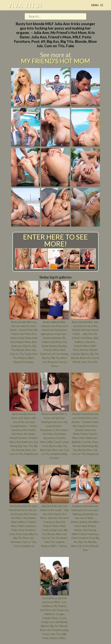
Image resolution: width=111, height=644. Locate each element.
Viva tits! (25, 5)
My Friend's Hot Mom (55, 61)
